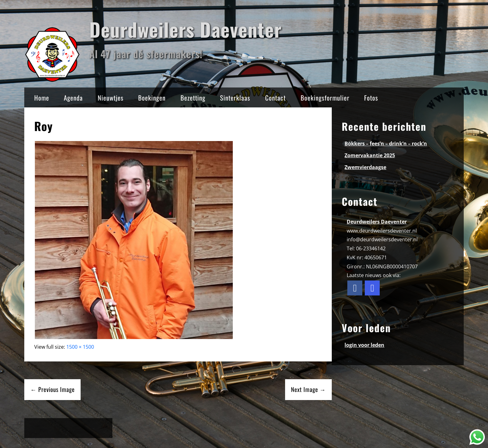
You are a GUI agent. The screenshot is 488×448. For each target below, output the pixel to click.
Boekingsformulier (325, 98)
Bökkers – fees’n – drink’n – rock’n (386, 144)
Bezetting (193, 98)
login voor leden (364, 345)
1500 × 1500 (80, 347)
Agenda (73, 98)
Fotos (371, 98)
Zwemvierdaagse (365, 167)
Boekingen (152, 98)
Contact (275, 98)
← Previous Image (53, 389)
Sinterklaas (235, 98)
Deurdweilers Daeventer (185, 29)
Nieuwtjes (111, 98)
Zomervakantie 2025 (370, 155)
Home (42, 98)
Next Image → (308, 389)
